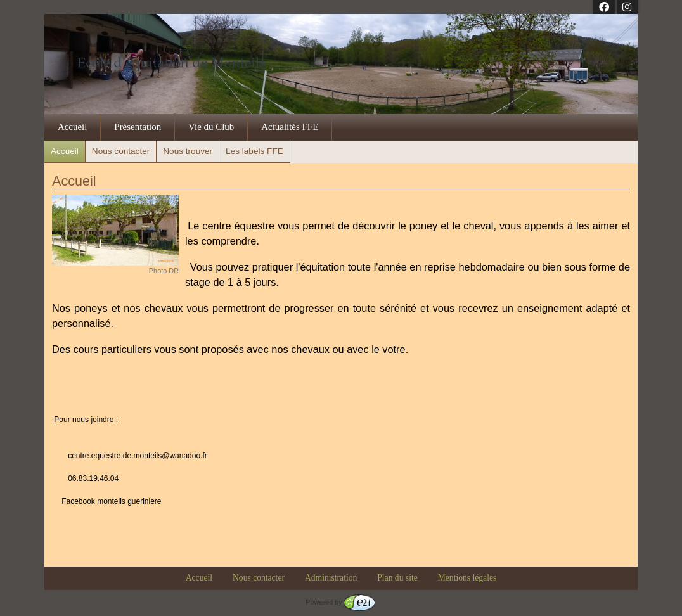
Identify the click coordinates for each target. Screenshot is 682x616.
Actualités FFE (290, 127)
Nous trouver (188, 151)
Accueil (73, 127)
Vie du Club (211, 127)
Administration (331, 578)
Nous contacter (121, 151)
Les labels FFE (254, 151)
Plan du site (397, 578)
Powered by (340, 602)
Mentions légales (467, 578)
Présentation (138, 127)
